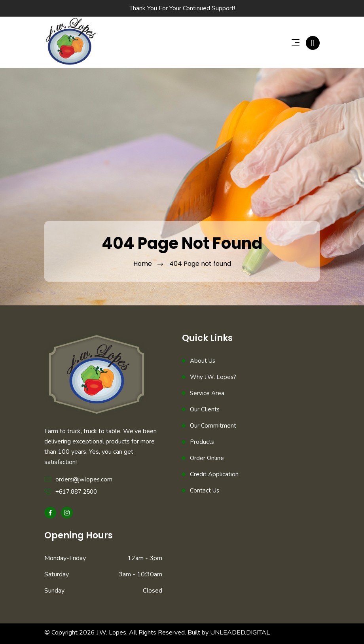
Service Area (207, 393)
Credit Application (214, 474)
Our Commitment (213, 426)
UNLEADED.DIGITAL (240, 633)
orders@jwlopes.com (84, 479)
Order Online (207, 458)
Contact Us (205, 491)
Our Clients (205, 409)
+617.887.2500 (76, 492)
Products (202, 442)
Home (143, 264)
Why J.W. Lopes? (213, 377)
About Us (203, 361)
